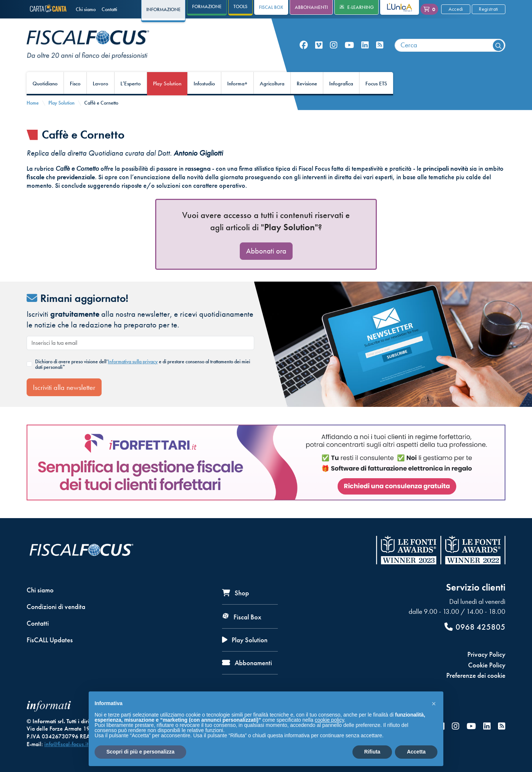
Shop (236, 593)
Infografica (341, 84)
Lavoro (100, 84)
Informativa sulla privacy (133, 361)
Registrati (488, 9)
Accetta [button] (416, 752)
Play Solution (167, 84)
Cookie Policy (487, 665)
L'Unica (394, 7)
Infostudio (204, 84)
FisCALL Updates (50, 640)
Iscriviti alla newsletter (64, 387)
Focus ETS (376, 84)
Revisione (307, 84)
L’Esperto (131, 84)
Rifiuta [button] (372, 752)
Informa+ (237, 84)
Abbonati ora (266, 251)
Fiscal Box (271, 7)
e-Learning (357, 7)
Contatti (109, 9)
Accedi (456, 9)
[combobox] (450, 45)
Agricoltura (272, 84)
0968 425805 (475, 627)
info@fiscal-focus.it (66, 744)
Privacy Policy (486, 654)
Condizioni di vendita (56, 607)
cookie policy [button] (329, 720)
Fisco (75, 84)
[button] (434, 703)
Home (33, 103)
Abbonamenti (311, 7)
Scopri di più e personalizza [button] (140, 752)
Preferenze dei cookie (476, 675)
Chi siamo (86, 9)
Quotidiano (45, 84)
